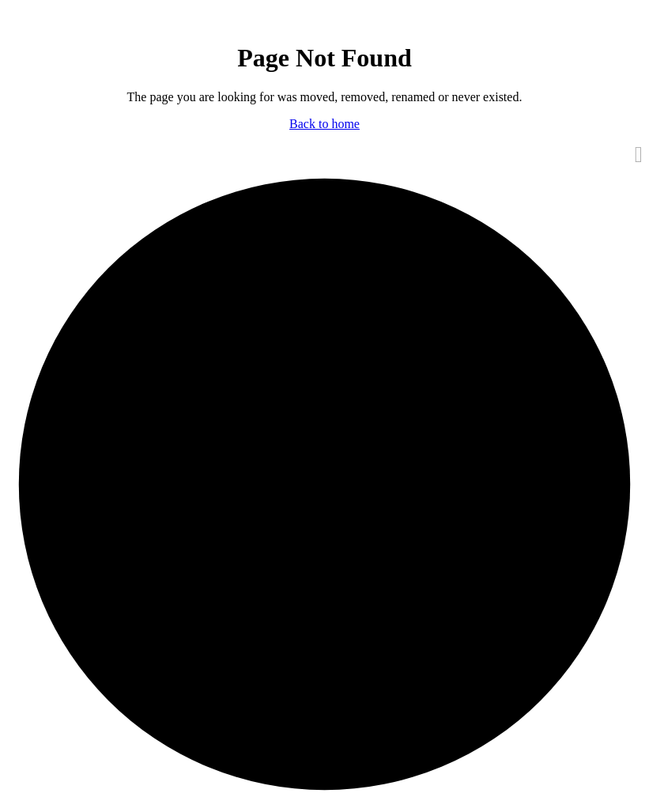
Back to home (324, 124)
